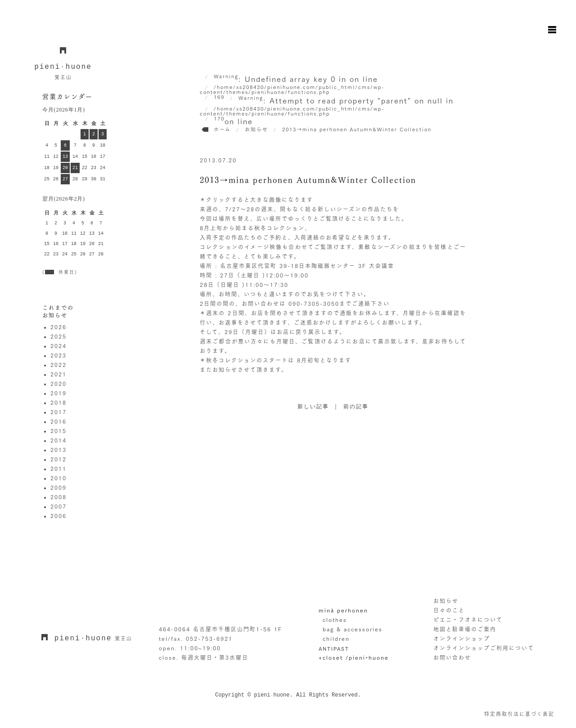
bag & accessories (353, 629)
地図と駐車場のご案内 (465, 629)
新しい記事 (313, 407)
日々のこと (449, 610)
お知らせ (446, 601)
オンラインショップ (462, 639)
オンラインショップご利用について (484, 648)
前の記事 (356, 407)
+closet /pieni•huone (354, 657)
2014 (58, 440)
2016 (58, 421)
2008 (58, 497)
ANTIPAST (334, 649)
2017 (58, 412)
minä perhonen (343, 610)
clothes (335, 620)
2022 (58, 365)
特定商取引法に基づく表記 (519, 714)
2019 (58, 393)
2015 (58, 431)
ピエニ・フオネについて (468, 620)
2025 (58, 336)
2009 (58, 487)
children (336, 639)
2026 (58, 327)
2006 (58, 516)
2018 (58, 402)
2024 (58, 346)
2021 (58, 374)
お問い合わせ (452, 657)
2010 (58, 478)
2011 (58, 469)
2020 (58, 384)
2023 (58, 355)
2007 (58, 506)
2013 (58, 450)
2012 (58, 459)
